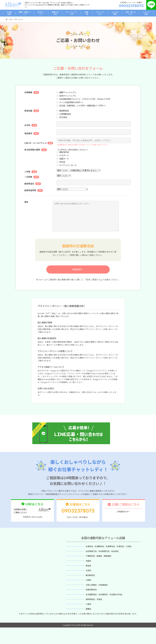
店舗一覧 (86, 13)
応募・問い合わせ (127, 13)
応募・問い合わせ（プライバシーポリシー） (35, 587)
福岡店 (72, 614)
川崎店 (72, 591)
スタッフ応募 (142, 13)
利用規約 (20, 595)
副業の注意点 (57, 13)
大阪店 (72, 597)
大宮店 (72, 580)
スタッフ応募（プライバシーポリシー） (33, 591)
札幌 (72, 553)
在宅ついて (21, 554)
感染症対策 (21, 580)
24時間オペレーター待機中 (131, 5)
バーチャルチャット (24, 576)
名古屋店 (72, 608)
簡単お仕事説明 (23, 547)
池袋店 (72, 569)
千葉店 (72, 564)
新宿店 (72, 575)
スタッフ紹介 (22, 573)
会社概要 (20, 599)
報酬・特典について (28, 13)
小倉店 (72, 619)
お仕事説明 (13, 13)
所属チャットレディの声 (26, 561)
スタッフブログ (99, 13)
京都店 (72, 602)
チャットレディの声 (72, 13)
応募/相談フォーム (124, 517)
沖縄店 (72, 625)
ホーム (19, 543)
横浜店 (72, 586)
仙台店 (72, 558)
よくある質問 (113, 13)
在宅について (43, 13)
